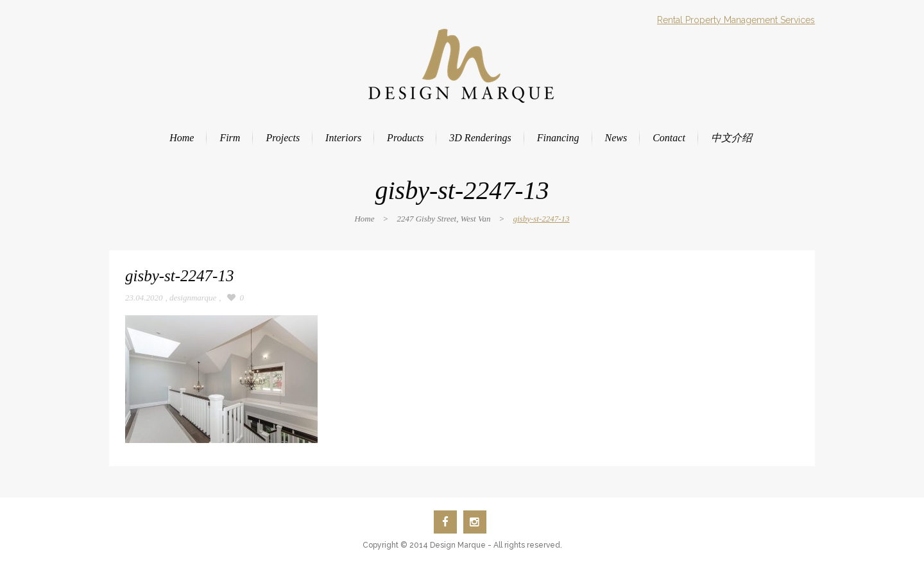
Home (364, 219)
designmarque (193, 298)
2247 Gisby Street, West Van (443, 219)
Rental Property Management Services (736, 20)
